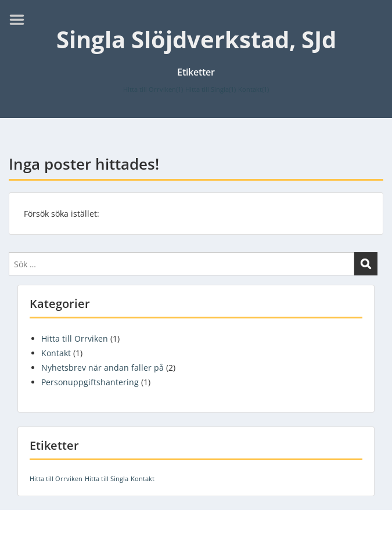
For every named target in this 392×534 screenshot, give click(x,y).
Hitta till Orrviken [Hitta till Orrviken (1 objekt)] (153, 89)
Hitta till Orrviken (75, 338)
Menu (21, 20)
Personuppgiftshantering (90, 382)
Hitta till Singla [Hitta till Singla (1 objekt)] (211, 89)
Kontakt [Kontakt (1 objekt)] (253, 89)
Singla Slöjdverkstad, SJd (196, 39)
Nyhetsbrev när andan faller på (103, 368)
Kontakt (56, 353)
